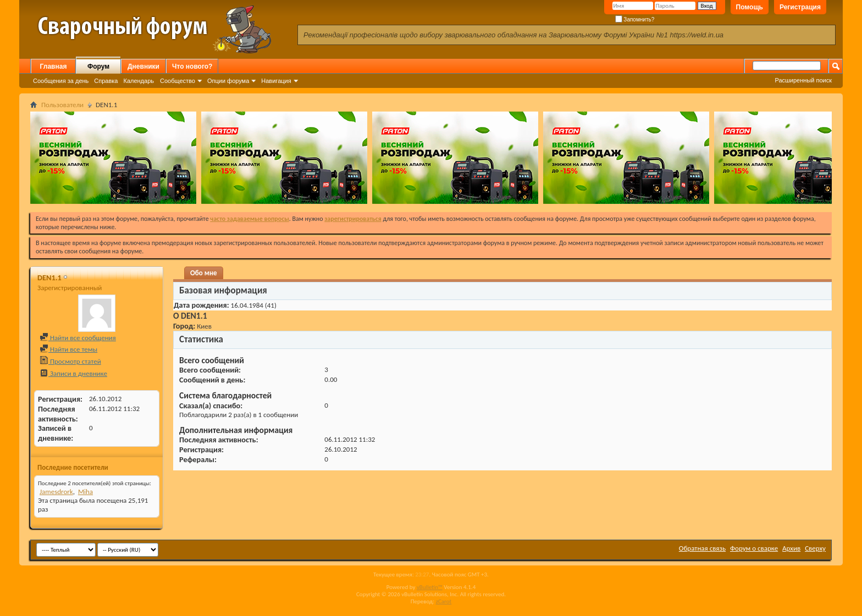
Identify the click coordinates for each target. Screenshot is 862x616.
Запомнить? (635, 20)
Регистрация (800, 7)
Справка (106, 81)
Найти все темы (68, 349)
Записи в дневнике (73, 373)
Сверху (815, 548)
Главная (54, 66)
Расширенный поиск (803, 80)
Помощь (750, 7)
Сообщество (178, 81)
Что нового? (192, 66)
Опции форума (228, 81)
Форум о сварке (754, 548)
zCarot (444, 601)
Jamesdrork (56, 492)
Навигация (276, 81)
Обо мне (204, 273)
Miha (85, 492)
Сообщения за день (61, 81)
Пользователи (62, 105)
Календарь (139, 81)
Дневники (143, 66)
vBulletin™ (430, 587)
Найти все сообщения (78, 338)
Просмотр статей (70, 361)
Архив (791, 548)
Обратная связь (702, 548)
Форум (98, 66)
